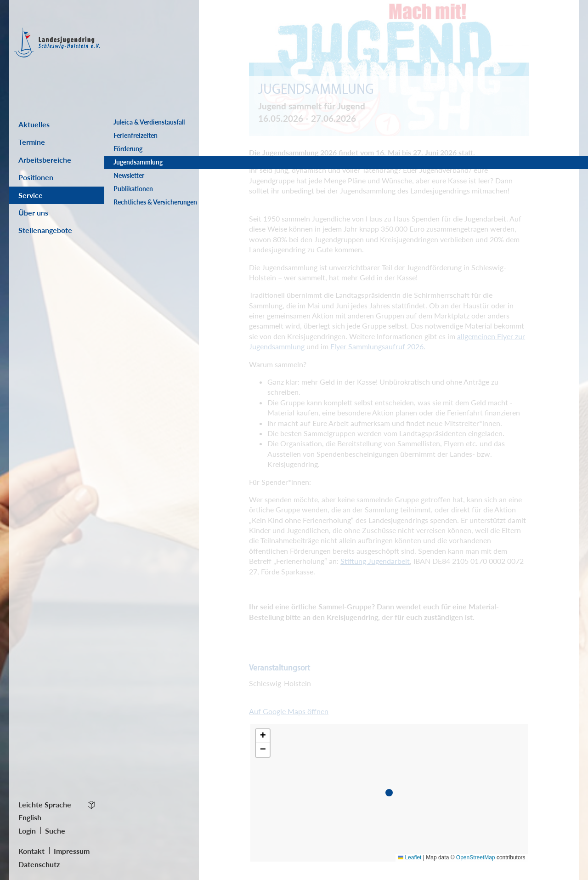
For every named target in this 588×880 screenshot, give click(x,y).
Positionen (36, 177)
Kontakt (31, 851)
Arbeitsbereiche (45, 160)
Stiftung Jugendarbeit (375, 561)
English (30, 817)
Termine (32, 142)
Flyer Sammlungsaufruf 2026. (377, 346)
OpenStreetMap (476, 857)
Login (27, 831)
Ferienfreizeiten (136, 136)
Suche (55, 831)
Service (31, 195)
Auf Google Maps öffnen (289, 711)
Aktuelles (34, 124)
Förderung (128, 149)
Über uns (33, 213)
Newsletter (129, 176)
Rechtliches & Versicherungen (136, 207)
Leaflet (410, 857)
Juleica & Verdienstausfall (149, 122)
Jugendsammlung (138, 162)
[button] (391, 795)
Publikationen (133, 189)
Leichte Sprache (45, 804)
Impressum (72, 851)
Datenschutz (39, 864)
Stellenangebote (45, 230)
